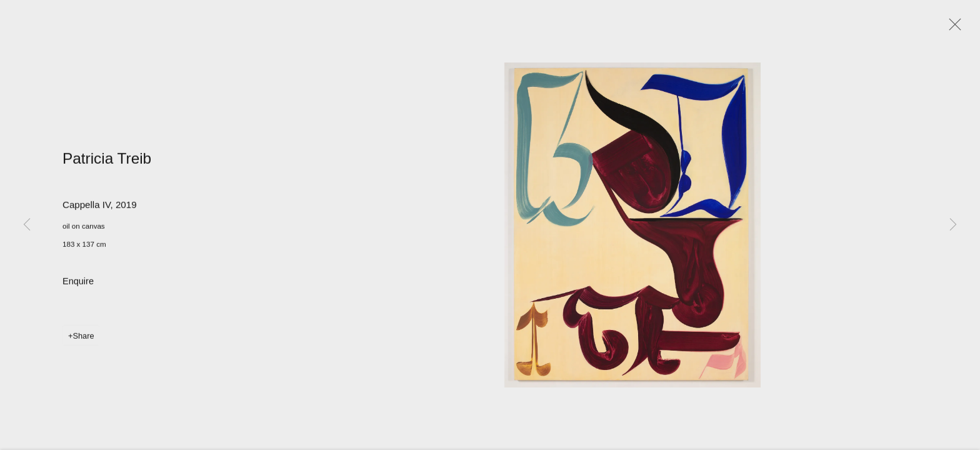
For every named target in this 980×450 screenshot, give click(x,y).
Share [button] (83, 338)
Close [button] (952, 28)
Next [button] (953, 225)
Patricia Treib (107, 160)
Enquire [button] (78, 283)
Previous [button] (27, 225)
